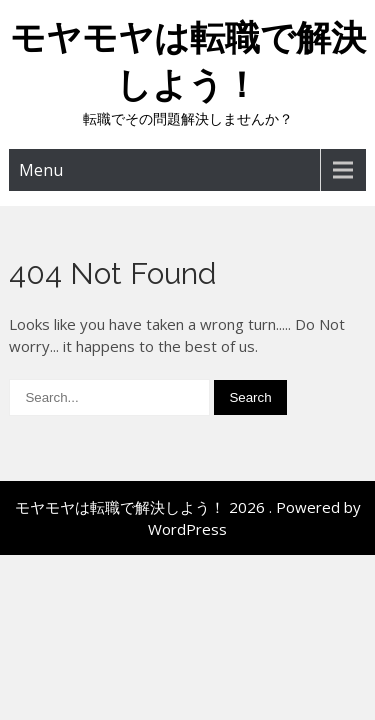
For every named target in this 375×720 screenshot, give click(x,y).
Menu (41, 170)
